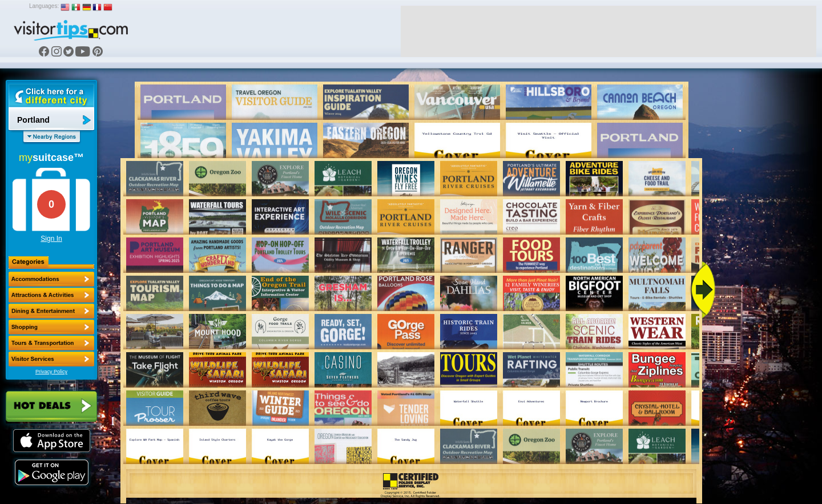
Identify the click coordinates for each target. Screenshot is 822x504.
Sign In (51, 239)
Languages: (44, 6)
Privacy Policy (51, 372)
